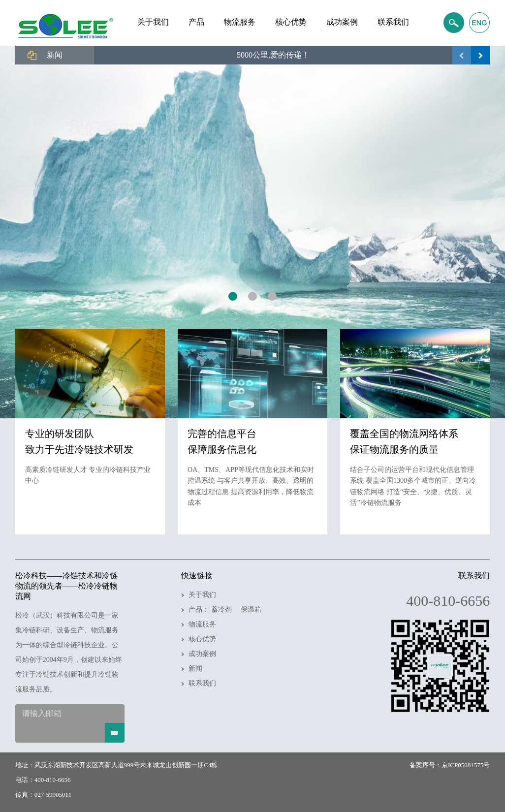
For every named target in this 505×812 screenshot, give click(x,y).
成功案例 (202, 654)
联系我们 (202, 683)
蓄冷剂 (221, 609)
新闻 (195, 669)
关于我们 (202, 595)
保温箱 (251, 609)
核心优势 (202, 639)
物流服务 (202, 624)
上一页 (462, 55)
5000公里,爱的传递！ (273, 55)
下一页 (480, 55)
